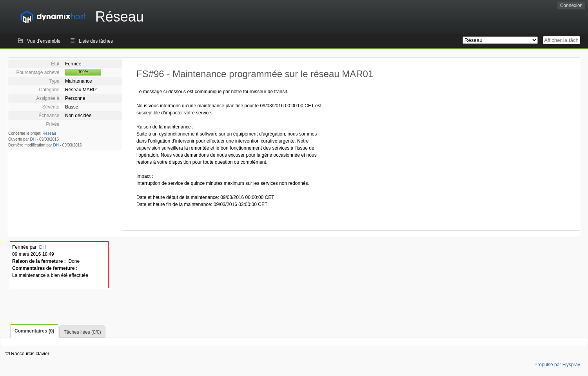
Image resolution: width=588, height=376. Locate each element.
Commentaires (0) (34, 331)
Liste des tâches (96, 41)
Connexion (571, 5)
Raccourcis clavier (27, 354)
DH (33, 139)
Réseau (49, 133)
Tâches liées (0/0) (82, 332)
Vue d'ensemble (44, 41)
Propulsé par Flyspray (557, 365)
